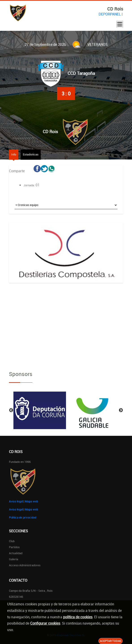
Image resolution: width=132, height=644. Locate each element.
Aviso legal (16, 501)
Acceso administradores (25, 565)
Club (12, 541)
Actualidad (16, 553)
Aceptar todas (111, 641)
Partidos (14, 547)
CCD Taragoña (81, 73)
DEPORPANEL (110, 14)
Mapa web (31, 501)
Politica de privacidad (23, 517)
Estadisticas (31, 154)
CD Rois (50, 132)
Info (14, 154)
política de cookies (78, 617)
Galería (14, 559)
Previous (11, 410)
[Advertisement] (66, 323)
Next (121, 410)
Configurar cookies (45, 623)
